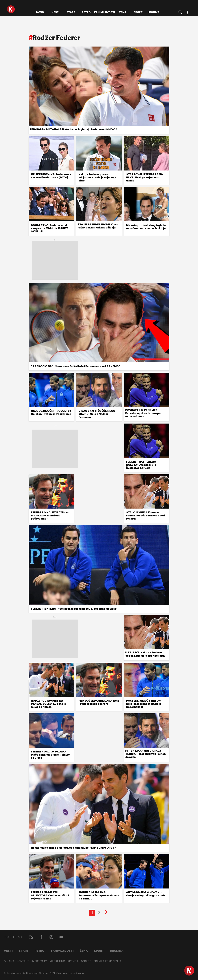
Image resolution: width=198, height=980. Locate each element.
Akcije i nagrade (79, 961)
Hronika (153, 12)
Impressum (39, 961)
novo (40, 12)
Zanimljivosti (104, 12)
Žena (123, 12)
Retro (86, 12)
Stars (71, 12)
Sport (138, 12)
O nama (9, 961)
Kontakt (23, 961)
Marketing (57, 961)
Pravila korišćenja (107, 961)
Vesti (55, 12)
